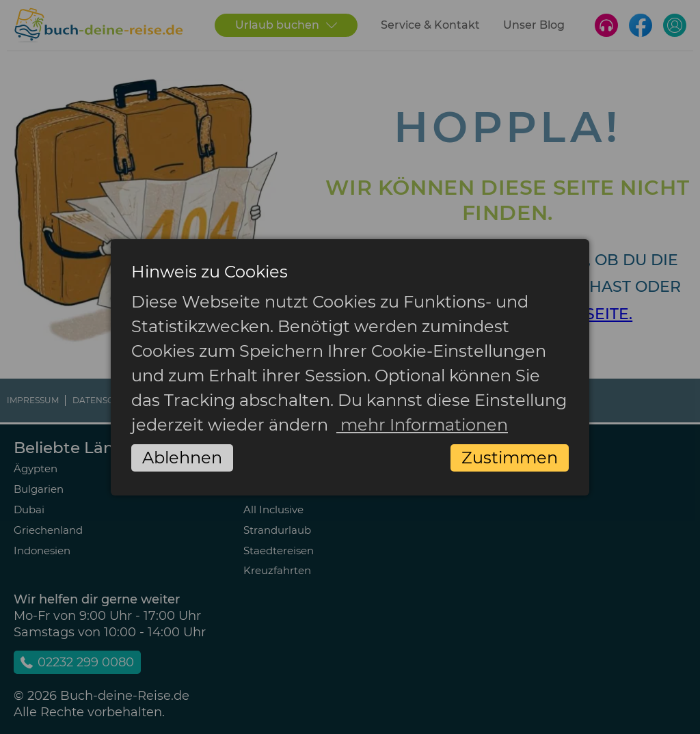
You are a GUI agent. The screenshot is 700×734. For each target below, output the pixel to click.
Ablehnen (182, 458)
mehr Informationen (422, 425)
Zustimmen (510, 458)
